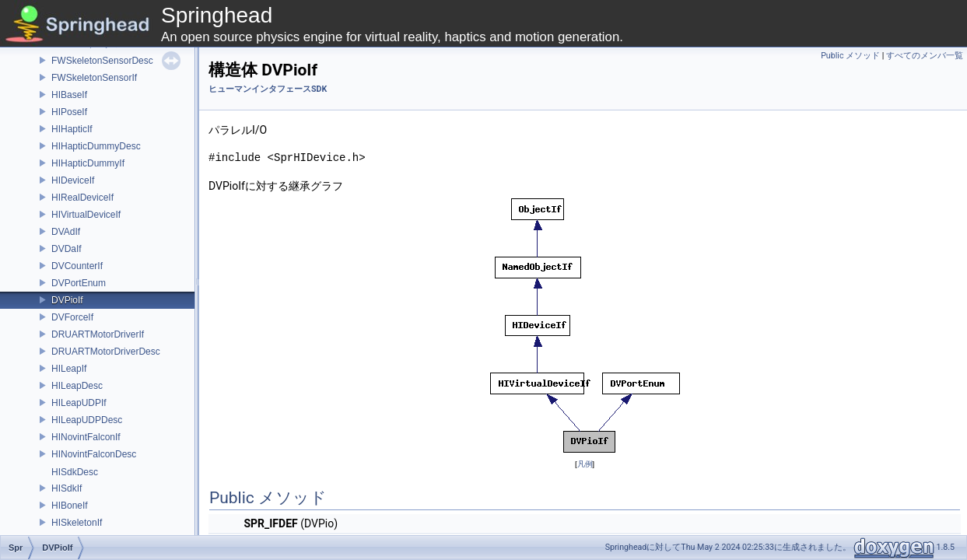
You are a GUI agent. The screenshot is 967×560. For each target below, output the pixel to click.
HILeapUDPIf (79, 403)
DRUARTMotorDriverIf (98, 334)
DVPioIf (67, 300)
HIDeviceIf (73, 180)
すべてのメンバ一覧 (925, 56)
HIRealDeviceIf (82, 198)
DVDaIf (67, 249)
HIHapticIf (72, 129)
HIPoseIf (69, 112)
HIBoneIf (70, 506)
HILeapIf (69, 369)
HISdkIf (67, 488)
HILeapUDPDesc (87, 420)
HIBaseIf (69, 95)
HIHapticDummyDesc (96, 146)
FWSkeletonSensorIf (94, 78)
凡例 (585, 464)
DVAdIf (66, 232)
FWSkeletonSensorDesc (102, 61)
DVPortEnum (79, 283)
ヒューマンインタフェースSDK (268, 89)
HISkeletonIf (77, 523)
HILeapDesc (77, 386)
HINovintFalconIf (86, 437)
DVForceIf (72, 317)
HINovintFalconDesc (94, 454)
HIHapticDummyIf (88, 163)
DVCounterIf (77, 266)
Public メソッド (850, 56)
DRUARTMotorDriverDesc (106, 352)
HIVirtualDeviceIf (86, 215)
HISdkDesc (75, 472)
